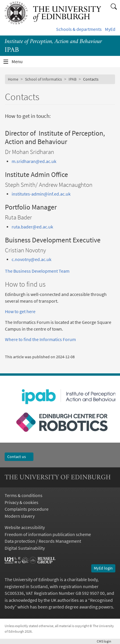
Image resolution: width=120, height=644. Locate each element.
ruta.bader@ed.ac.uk (32, 227)
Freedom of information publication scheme (48, 534)
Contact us (19, 457)
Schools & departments (79, 29)
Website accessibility (25, 527)
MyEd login (103, 568)
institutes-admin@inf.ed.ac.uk (41, 194)
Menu (21, 63)
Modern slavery (20, 516)
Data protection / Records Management (43, 541)
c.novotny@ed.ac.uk (32, 259)
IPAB (72, 79)
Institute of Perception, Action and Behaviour (53, 42)
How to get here (20, 312)
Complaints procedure (27, 509)
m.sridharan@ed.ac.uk (34, 161)
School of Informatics (43, 79)
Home (13, 79)
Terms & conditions (24, 495)
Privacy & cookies (22, 502)
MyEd (110, 29)
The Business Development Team (37, 271)
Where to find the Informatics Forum (40, 339)
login (106, 641)
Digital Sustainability (25, 548)
